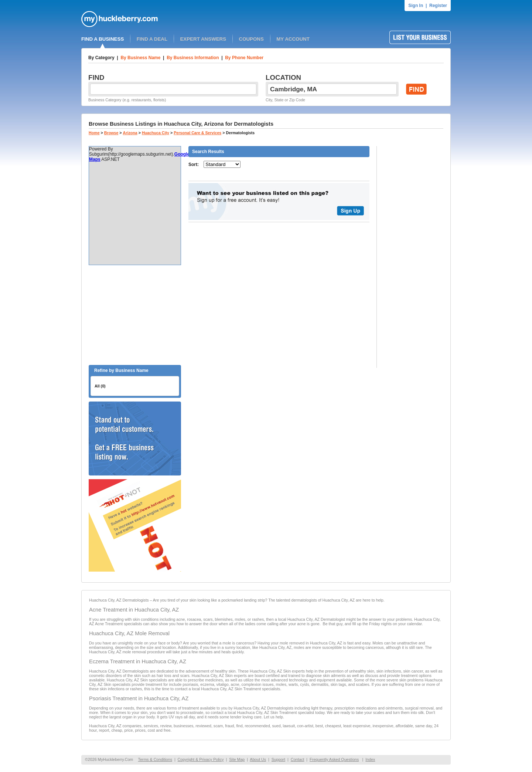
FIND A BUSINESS (103, 39)
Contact (298, 759)
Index (370, 759)
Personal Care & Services (197, 133)
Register (438, 6)
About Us (258, 759)
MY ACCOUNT (293, 39)
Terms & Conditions (155, 759)
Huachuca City (156, 133)
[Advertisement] (135, 315)
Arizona (130, 133)
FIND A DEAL (152, 39)
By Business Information (193, 58)
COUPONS (251, 39)
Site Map (237, 759)
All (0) (100, 386)
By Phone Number (244, 58)
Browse (111, 133)
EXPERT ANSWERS (203, 39)
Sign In (416, 6)
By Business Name (140, 58)
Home (94, 133)
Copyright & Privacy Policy (201, 759)
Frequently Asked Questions (334, 759)
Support (278, 759)
